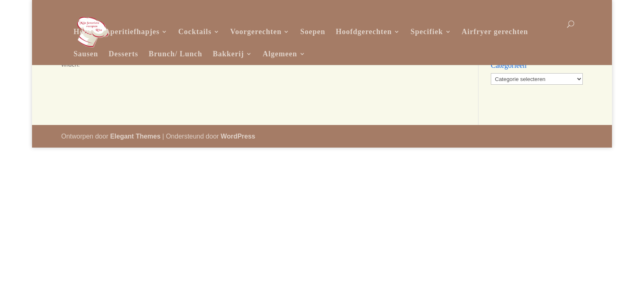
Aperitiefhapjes (132, 32)
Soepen (313, 32)
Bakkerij (228, 54)
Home (84, 32)
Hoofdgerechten (364, 32)
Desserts (124, 54)
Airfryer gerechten (495, 32)
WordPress (238, 136)
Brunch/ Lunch (176, 54)
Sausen (86, 54)
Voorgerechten (256, 32)
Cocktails (195, 32)
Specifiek (427, 32)
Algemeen (280, 54)
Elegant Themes (135, 136)
